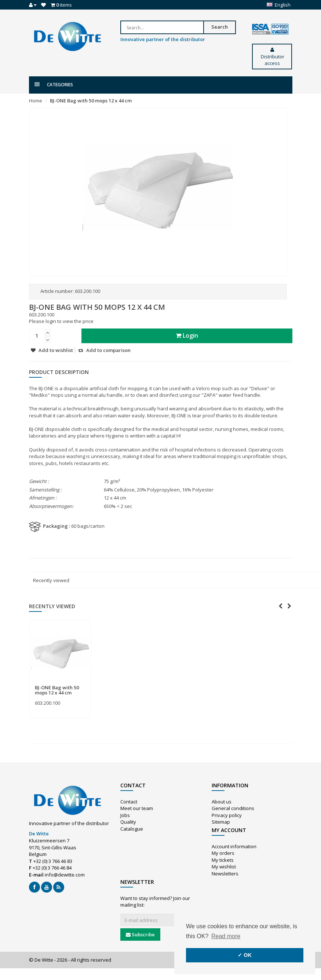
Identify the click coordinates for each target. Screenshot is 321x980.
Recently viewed (51, 580)
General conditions (233, 808)
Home (36, 101)
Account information (234, 846)
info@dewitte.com (65, 875)
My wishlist (224, 867)
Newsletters (225, 874)
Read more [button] (226, 936)
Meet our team (137, 808)
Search (220, 27)
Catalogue (132, 829)
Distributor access (272, 57)
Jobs (125, 815)
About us (222, 802)
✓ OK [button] (245, 955)
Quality (128, 822)
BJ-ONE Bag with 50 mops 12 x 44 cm (91, 101)
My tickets (223, 860)
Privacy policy (227, 815)
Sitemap (221, 822)
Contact (129, 802)
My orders (223, 853)
